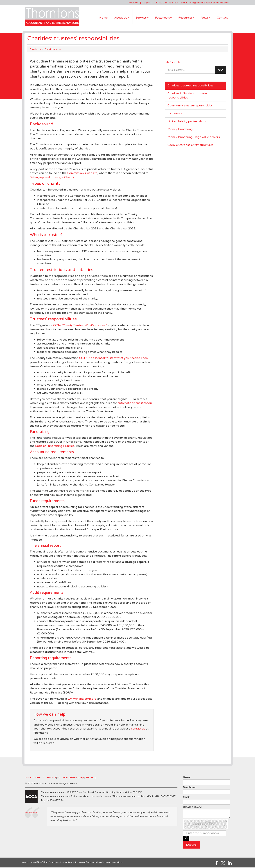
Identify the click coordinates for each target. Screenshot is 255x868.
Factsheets (163, 18)
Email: (186, 798)
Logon (146, 3)
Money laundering (180, 130)
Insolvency (175, 114)
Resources (186, 18)
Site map (90, 778)
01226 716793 (169, 3)
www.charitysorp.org (82, 699)
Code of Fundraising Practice (55, 446)
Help (81, 778)
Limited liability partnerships (187, 122)
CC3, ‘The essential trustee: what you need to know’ (114, 359)
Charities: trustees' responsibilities (190, 86)
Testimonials (31, 813)
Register (134, 3)
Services (142, 18)
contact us (138, 729)
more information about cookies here (106, 863)
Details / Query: (192, 808)
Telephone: (189, 788)
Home (103, 18)
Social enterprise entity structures (190, 146)
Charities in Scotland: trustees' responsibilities (188, 96)
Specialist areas (53, 50)
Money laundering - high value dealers (194, 138)
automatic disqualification (135, 404)
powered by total (35, 863)
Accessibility (49, 778)
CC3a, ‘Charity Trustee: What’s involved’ (80, 326)
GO (221, 70)
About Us (122, 18)
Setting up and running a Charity (52, 178)
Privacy (74, 778)
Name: (187, 778)
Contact (222, 18)
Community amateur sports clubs (190, 106)
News (206, 18)
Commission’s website (82, 174)
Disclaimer (63, 778)
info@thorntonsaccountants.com (209, 3)
